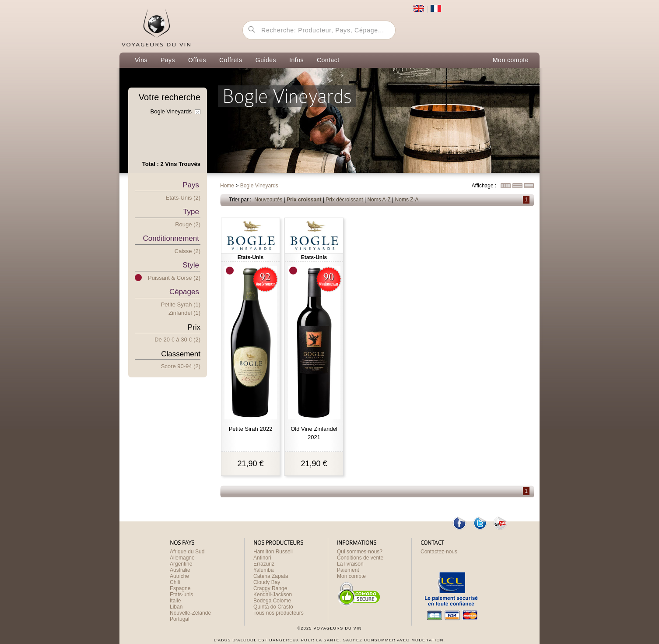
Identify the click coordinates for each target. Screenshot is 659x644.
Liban (176, 607)
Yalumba (263, 570)
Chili (175, 582)
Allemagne (182, 558)
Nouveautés (268, 200)
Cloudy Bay (267, 582)
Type (191, 212)
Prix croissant (304, 200)
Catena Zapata (271, 576)
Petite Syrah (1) (181, 304)
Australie (180, 570)
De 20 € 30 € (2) (177, 340)
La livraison (350, 564)
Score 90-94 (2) (181, 366)
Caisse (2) (188, 251)
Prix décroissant (344, 200)
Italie (175, 601)
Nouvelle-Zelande (190, 613)
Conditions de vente (360, 558)
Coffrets (231, 60)
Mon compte (511, 60)
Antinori (262, 558)
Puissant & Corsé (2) (174, 278)
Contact (328, 60)
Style (191, 265)
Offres (197, 60)
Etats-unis (181, 595)
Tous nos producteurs (279, 613)
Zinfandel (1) (184, 313)
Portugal (180, 619)
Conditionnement (171, 238)
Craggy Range (270, 588)
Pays (168, 60)
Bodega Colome (272, 601)
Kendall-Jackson (273, 595)
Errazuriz (264, 564)
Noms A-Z (379, 200)
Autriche (179, 576)
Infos (296, 60)
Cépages (184, 292)
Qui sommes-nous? (360, 552)
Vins (141, 60)
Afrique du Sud (187, 552)
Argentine (181, 564)
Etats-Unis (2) (183, 198)
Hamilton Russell (273, 552)
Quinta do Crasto (273, 607)
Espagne (180, 588)
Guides (266, 60)
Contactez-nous (439, 552)
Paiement (348, 570)
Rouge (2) (188, 224)
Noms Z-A (407, 200)
